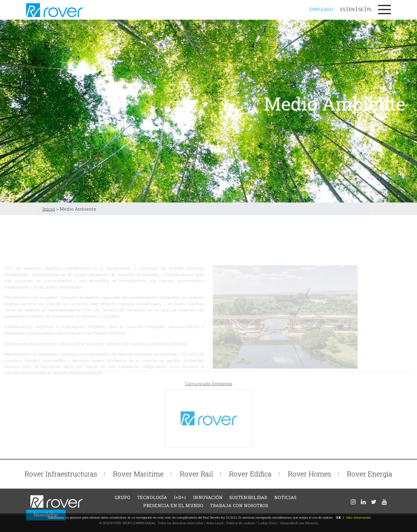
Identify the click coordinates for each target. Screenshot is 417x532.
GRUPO (122, 497)
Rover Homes (309, 474)
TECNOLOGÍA (152, 497)
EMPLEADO (321, 10)
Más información (359, 517)
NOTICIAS (285, 497)
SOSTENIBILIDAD (248, 497)
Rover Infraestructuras (61, 474)
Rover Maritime (138, 474)
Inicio (49, 209)
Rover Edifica (250, 474)
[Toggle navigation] (385, 10)
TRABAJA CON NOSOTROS (239, 505)
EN (352, 10)
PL (370, 10)
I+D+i (180, 497)
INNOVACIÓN (208, 497)
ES (343, 10)
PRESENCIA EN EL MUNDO (173, 505)
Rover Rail (196, 474)
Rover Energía (370, 474)
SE (361, 10)
